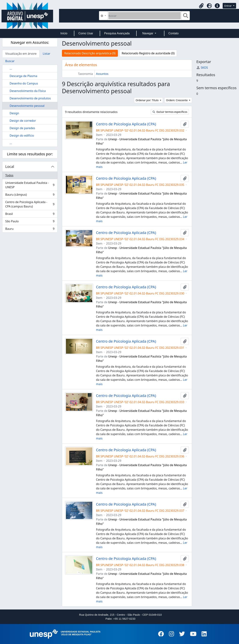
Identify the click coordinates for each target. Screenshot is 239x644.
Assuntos (102, 74)
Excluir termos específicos (170, 112)
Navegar (148, 33)
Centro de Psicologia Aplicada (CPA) (126, 124)
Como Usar (86, 33)
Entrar (228, 6)
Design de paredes (22, 128)
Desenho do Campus (24, 83)
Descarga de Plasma (23, 76)
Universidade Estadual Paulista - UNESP (30, 185)
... (11, 68)
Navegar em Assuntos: (30, 42)
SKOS (202, 68)
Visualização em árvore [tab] (21, 54)
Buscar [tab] (10, 61)
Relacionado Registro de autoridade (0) (148, 53)
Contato (173, 33)
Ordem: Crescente (177, 100)
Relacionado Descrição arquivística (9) (90, 53)
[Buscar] (145, 16)
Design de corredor (23, 121)
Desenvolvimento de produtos (30, 98)
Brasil (30, 215)
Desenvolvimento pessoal (27, 106)
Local (10, 166)
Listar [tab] (46, 54)
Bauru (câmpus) (30, 195)
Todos (9, 175)
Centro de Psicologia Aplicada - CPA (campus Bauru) (30, 204)
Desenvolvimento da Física (28, 91)
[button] (201, 6)
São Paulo (30, 222)
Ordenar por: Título (147, 100)
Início (64, 33)
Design (14, 113)
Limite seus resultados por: (30, 154)
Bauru (30, 229)
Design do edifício (22, 136)
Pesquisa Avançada (117, 33)
